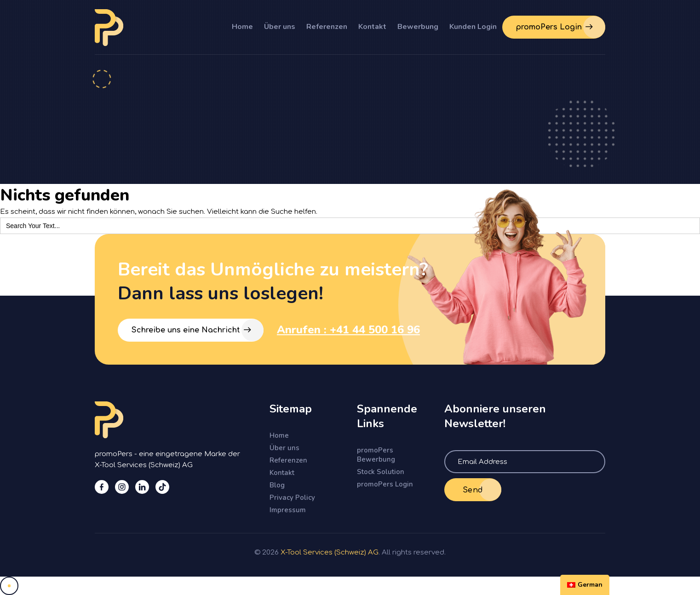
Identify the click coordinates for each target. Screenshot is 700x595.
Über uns (280, 27)
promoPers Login (385, 484)
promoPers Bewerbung (376, 455)
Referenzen (327, 27)
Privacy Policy (292, 498)
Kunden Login (473, 27)
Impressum (288, 510)
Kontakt (372, 27)
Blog (277, 485)
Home (242, 27)
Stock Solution (381, 472)
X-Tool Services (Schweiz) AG (330, 552)
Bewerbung (418, 27)
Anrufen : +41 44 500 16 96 (348, 330)
